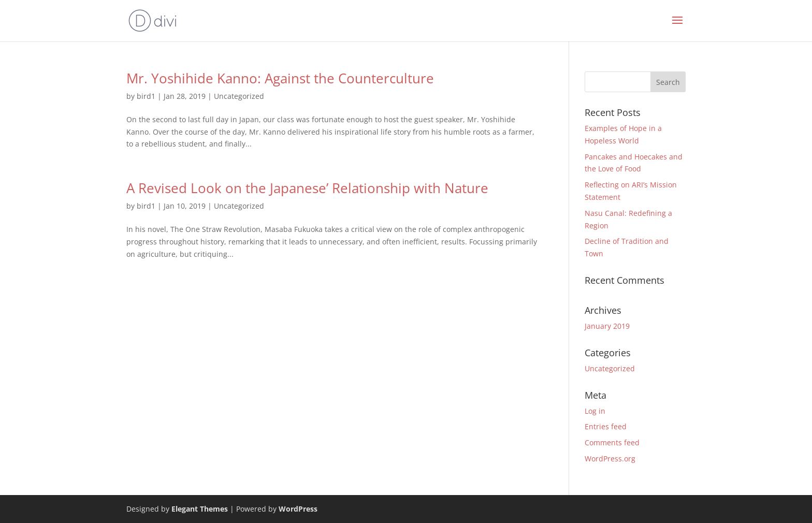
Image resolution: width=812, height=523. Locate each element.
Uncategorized (239, 96)
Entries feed (606, 426)
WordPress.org (610, 459)
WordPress (298, 509)
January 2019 (607, 326)
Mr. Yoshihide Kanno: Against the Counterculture (280, 78)
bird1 (146, 96)
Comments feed (612, 442)
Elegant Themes (200, 509)
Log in (595, 411)
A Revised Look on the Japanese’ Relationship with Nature (307, 188)
